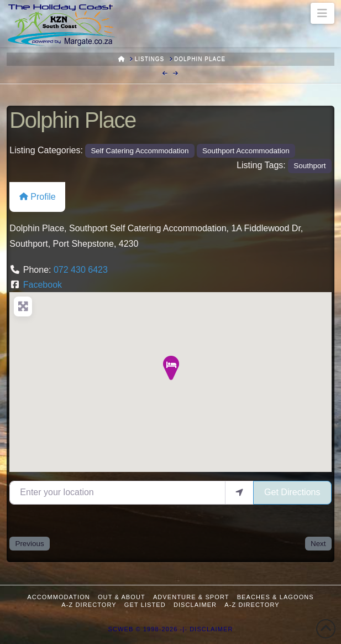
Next (318, 544)
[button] (322, 13)
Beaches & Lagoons (276, 597)
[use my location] (239, 492)
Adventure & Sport (191, 597)
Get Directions (292, 492)
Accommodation (59, 597)
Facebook (43, 285)
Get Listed (145, 605)
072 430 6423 (81, 270)
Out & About (122, 597)
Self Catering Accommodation (140, 151)
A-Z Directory (89, 605)
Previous (29, 544)
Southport (309, 166)
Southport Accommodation (246, 151)
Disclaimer (195, 605)
